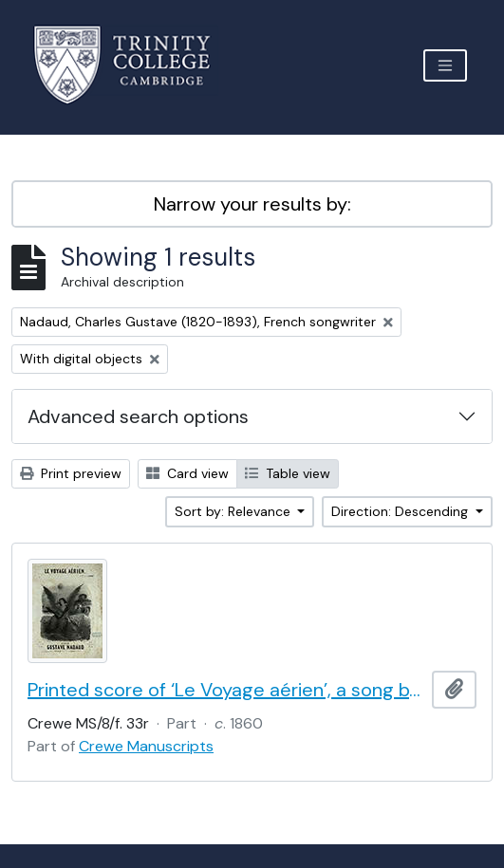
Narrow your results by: (252, 204)
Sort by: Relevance (234, 511)
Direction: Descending (401, 511)
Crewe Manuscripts (146, 746)
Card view (187, 473)
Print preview (71, 473)
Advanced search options (138, 416)
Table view (288, 473)
